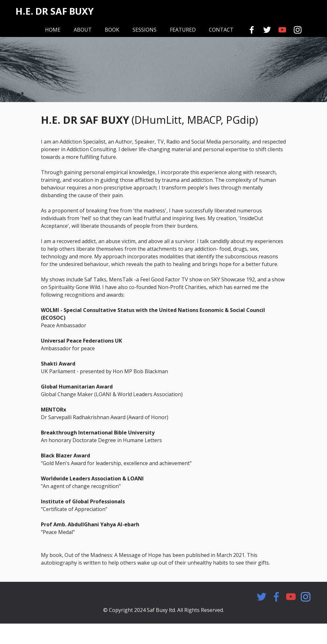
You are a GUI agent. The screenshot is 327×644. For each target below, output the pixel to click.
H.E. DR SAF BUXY (54, 11)
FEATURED (183, 30)
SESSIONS (144, 30)
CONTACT (221, 30)
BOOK (112, 30)
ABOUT (83, 30)
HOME (53, 30)
